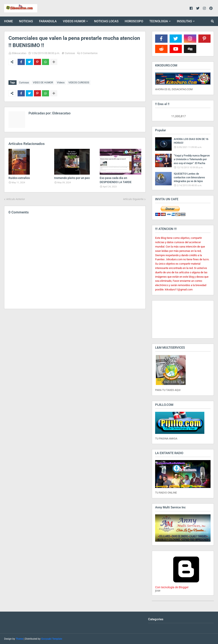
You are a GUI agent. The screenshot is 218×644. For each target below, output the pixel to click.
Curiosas (70, 53)
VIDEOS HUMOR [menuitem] (74, 21)
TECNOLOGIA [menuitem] (159, 21)
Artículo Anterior (16, 199)
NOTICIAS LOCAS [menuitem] (106, 21)
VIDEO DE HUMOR (43, 83)
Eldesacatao (19, 53)
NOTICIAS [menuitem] (26, 21)
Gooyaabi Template (52, 639)
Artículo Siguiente (133, 199)
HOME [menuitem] (8, 21)
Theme (19, 639)
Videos (61, 83)
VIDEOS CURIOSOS (79, 83)
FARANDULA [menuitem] (48, 21)
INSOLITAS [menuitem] (184, 21)
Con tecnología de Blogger (186, 586)
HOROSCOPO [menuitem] (134, 21)
